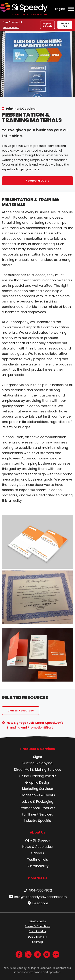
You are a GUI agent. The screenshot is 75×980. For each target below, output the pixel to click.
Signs (37, 757)
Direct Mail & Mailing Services (38, 770)
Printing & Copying (21, 109)
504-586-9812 (11, 27)
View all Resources (21, 711)
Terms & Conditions (38, 926)
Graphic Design (38, 782)
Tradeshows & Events (37, 795)
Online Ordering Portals (38, 776)
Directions (38, 903)
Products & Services (38, 749)
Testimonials (37, 859)
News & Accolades (37, 847)
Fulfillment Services (37, 814)
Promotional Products (37, 808)
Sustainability (38, 866)
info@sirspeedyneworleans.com (38, 897)
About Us (38, 832)
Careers (37, 853)
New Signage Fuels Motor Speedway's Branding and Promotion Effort (35, 725)
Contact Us (38, 878)
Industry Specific (37, 821)
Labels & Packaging (37, 801)
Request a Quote (47, 25)
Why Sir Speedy (37, 840)
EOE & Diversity (37, 937)
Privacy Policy (37, 921)
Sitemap (38, 942)
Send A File (65, 25)
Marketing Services (37, 789)
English (60, 9)
